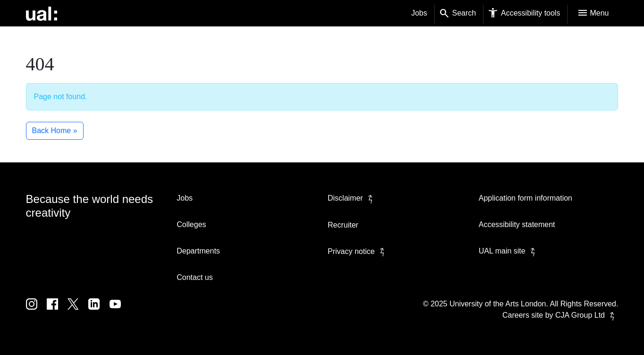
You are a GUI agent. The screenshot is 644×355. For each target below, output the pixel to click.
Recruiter (343, 225)
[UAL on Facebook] (57, 311)
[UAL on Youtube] (119, 311)
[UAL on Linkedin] (99, 311)
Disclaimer (352, 198)
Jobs (419, 13)
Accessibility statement (517, 224)
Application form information (525, 198)
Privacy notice (358, 251)
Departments (198, 251)
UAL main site (509, 251)
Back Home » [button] (55, 131)
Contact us (195, 277)
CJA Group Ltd (587, 315)
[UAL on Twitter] (78, 311)
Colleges (191, 224)
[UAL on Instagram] (36, 311)
